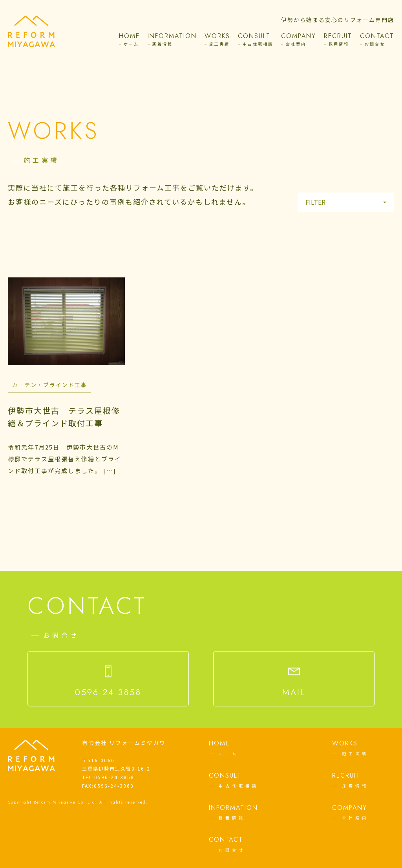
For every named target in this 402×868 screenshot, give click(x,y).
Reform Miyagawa (55, 802)
